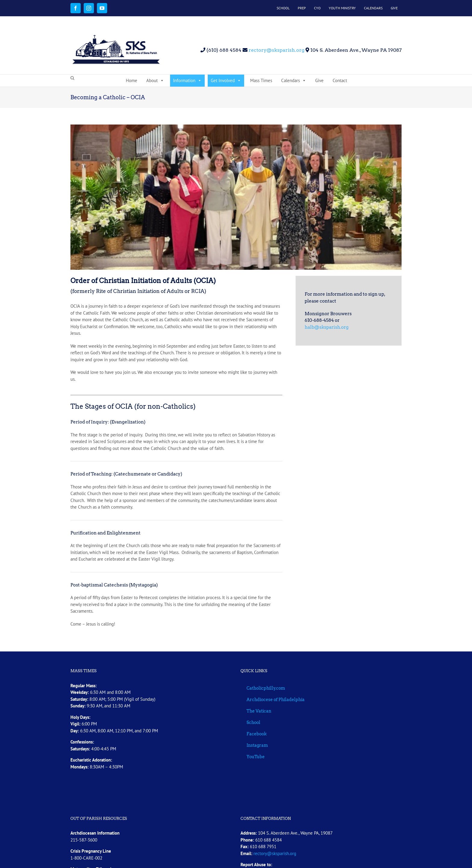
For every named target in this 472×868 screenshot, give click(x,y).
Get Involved (226, 81)
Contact (340, 80)
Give (319, 80)
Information (187, 81)
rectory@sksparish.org (276, 50)
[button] (72, 78)
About (155, 81)
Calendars (294, 81)
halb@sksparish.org (327, 327)
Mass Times (261, 80)
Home (132, 80)
